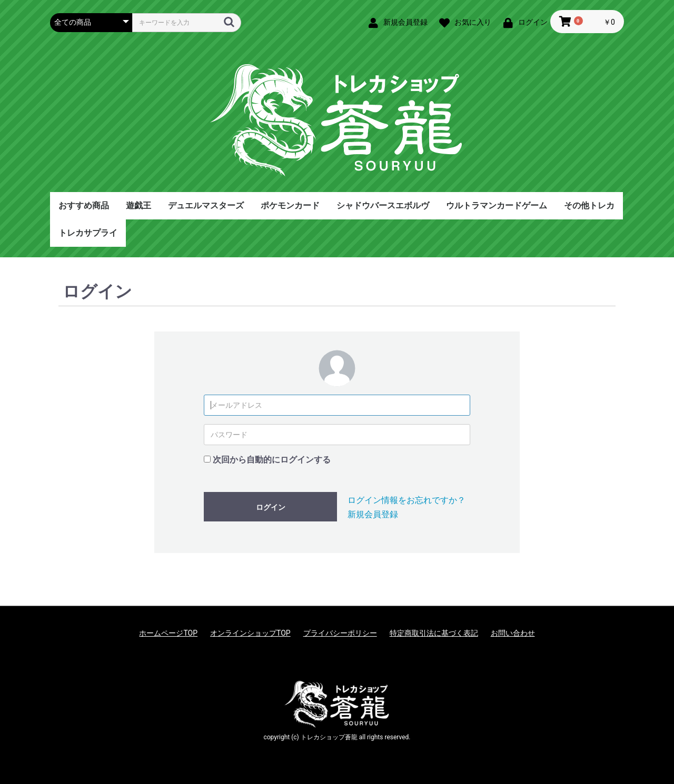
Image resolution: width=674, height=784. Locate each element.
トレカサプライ (88, 233)
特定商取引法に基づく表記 (434, 633)
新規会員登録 (373, 514)
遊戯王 (138, 205)
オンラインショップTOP (250, 633)
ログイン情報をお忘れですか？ (407, 500)
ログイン (271, 507)
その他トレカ (589, 205)
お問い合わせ (513, 633)
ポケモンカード (290, 205)
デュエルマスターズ (206, 205)
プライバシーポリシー (340, 633)
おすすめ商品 (84, 205)
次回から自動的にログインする (272, 460)
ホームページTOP (168, 633)
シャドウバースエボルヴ (383, 205)
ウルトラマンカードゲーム (497, 205)
